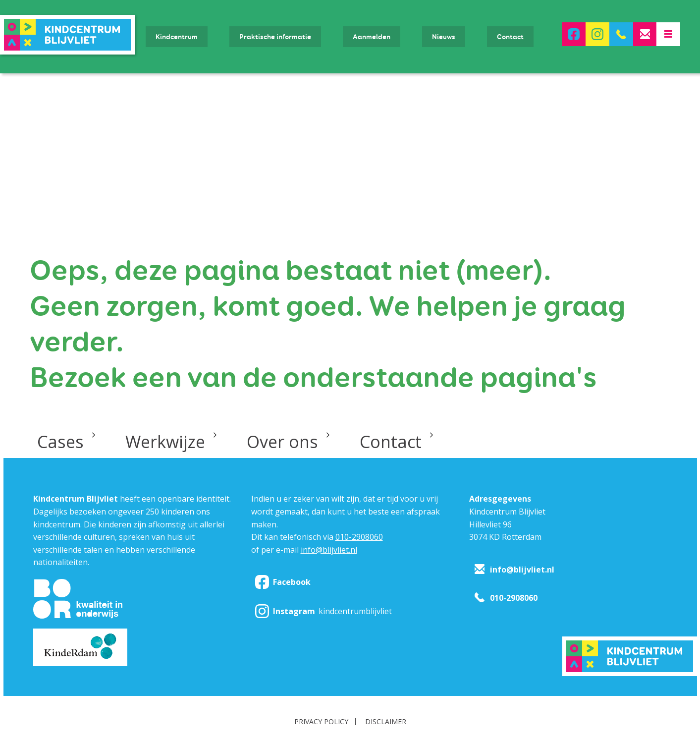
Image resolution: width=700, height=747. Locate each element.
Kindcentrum (177, 37)
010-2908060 (359, 537)
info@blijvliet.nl (329, 550)
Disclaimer (386, 721)
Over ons (282, 442)
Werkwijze (165, 442)
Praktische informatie (275, 37)
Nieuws (444, 37)
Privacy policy (321, 721)
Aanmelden (372, 37)
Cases (60, 442)
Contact (510, 37)
